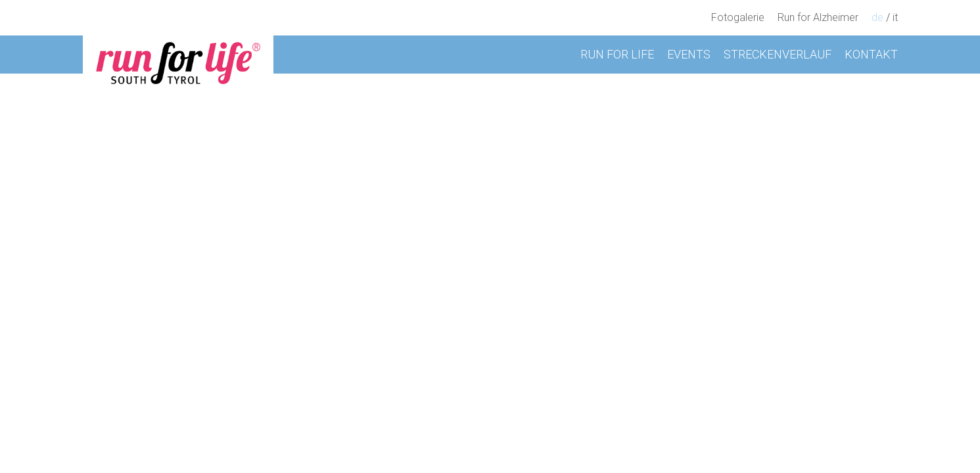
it (895, 17)
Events (689, 54)
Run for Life (617, 54)
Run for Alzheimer (818, 17)
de (877, 17)
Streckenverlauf (778, 54)
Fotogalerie (738, 17)
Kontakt (871, 54)
